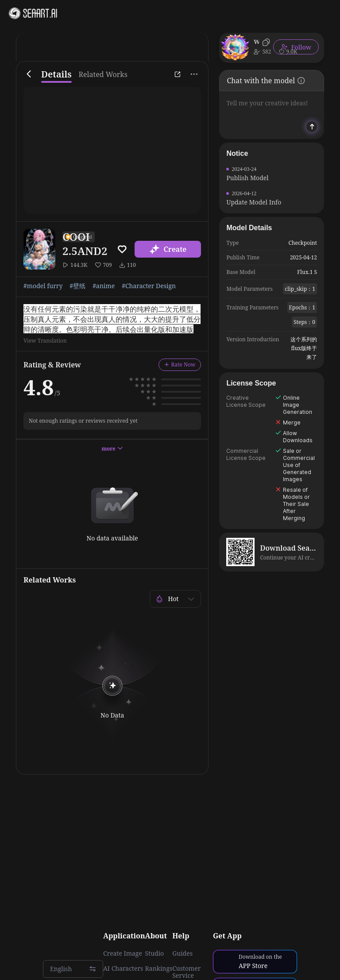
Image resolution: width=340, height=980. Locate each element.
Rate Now (180, 365)
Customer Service (186, 972)
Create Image (123, 953)
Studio (155, 953)
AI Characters (123, 968)
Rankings (159, 968)
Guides (182, 953)
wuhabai (256, 41)
